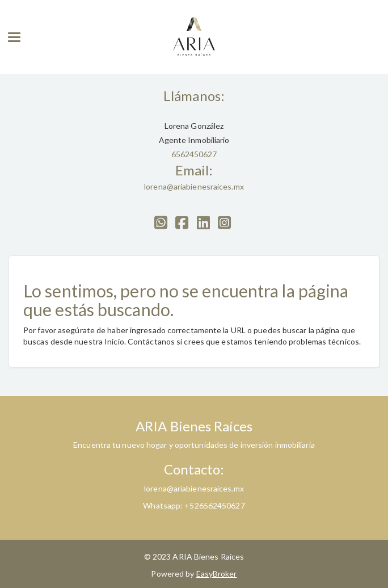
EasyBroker (217, 574)
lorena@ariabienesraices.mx (194, 186)
